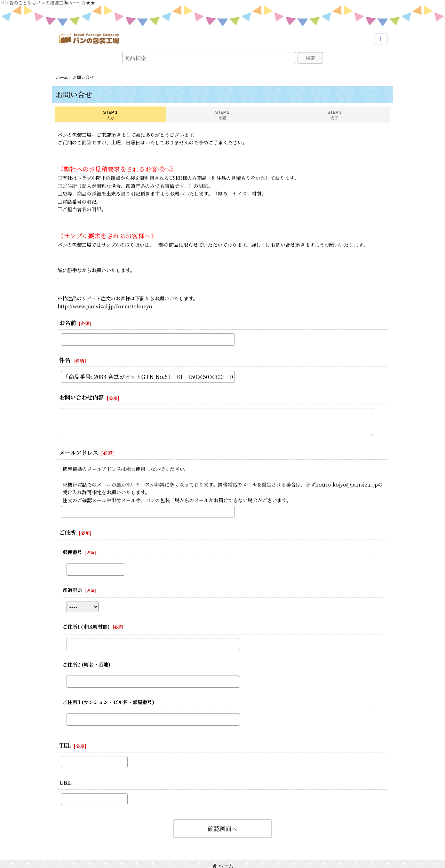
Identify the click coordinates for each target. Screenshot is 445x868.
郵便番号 (72, 552)
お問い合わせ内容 (81, 397)
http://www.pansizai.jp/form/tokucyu (105, 306)
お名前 (67, 323)
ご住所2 (86, 664)
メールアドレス (79, 452)
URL (65, 782)
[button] (381, 39)
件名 (65, 360)
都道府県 (72, 590)
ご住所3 (108, 702)
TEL (65, 745)
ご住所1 (86, 626)
